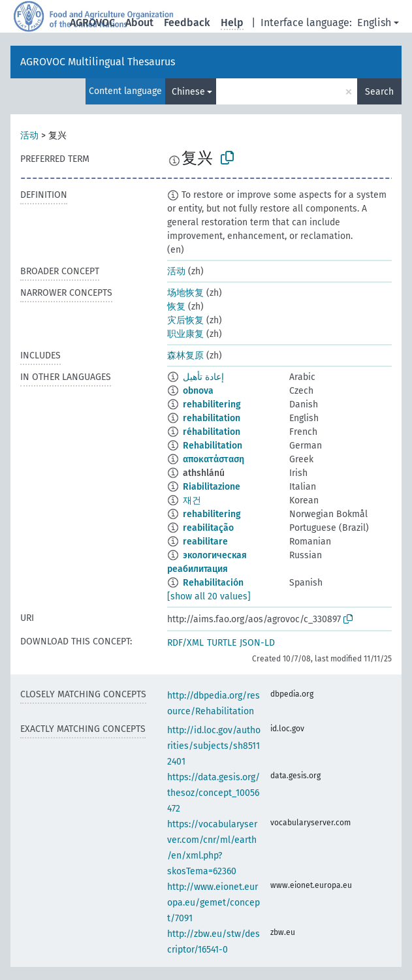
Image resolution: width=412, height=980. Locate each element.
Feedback (187, 23)
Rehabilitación (213, 583)
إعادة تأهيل (203, 377)
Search (379, 92)
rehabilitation (212, 418)
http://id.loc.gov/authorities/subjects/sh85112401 (214, 746)
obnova (198, 391)
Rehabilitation (213, 446)
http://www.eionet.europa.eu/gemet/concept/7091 (214, 903)
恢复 (176, 307)
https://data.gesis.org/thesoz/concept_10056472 (214, 793)
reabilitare (205, 542)
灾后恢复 (185, 320)
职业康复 (185, 334)
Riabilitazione (212, 487)
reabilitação (208, 528)
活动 (29, 135)
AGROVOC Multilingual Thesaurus (98, 62)
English (374, 23)
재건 (192, 500)
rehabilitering (212, 404)
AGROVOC (92, 23)
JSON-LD (257, 643)
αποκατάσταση (214, 459)
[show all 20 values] (209, 596)
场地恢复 (185, 293)
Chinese (188, 92)
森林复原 (185, 356)
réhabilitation (212, 432)
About (139, 23)
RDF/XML (185, 643)
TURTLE (222, 643)
